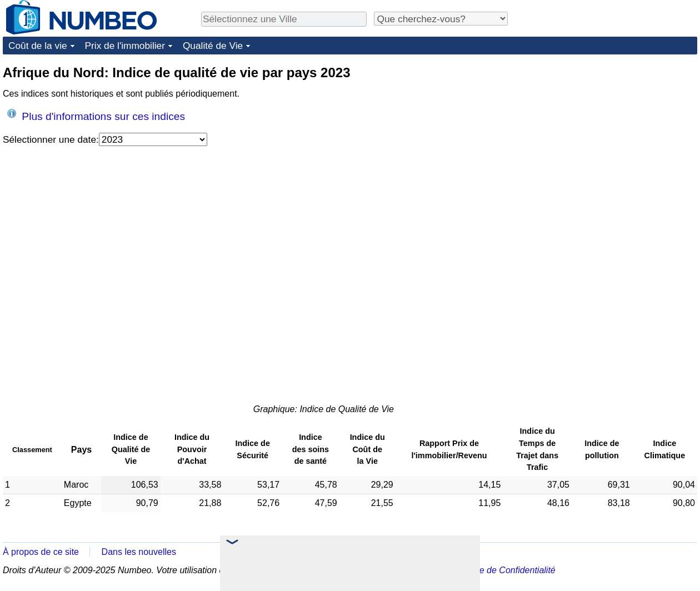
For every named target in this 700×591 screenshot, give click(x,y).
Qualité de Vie (213, 46)
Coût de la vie (38, 46)
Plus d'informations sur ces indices (96, 116)
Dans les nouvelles (139, 552)
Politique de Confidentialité (502, 570)
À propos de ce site (41, 552)
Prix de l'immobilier (125, 46)
